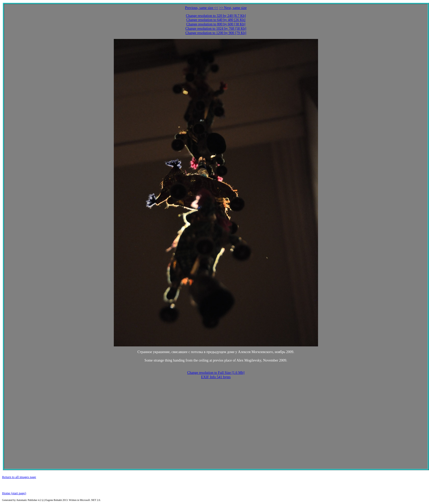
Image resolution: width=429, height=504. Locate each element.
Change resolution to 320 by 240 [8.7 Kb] (216, 16)
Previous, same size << (202, 8)
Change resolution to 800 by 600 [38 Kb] (216, 24)
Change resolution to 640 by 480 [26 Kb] (216, 20)
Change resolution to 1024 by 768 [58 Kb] (216, 29)
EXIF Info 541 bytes (216, 377)
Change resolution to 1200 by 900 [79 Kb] (216, 33)
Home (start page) (14, 493)
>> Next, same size (233, 8)
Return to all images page (19, 477)
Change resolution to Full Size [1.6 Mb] (216, 373)
